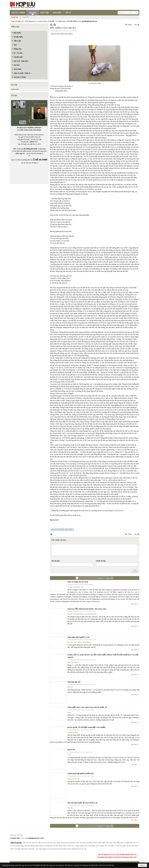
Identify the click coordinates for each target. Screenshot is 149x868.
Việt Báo (70, 808)
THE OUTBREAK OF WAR (78, 582)
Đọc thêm (134, 604)
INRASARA (15, 89)
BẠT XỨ (70, 687)
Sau (136, 25)
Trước (130, 25)
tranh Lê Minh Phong (84, 642)
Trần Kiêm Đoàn (73, 662)
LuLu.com (42, 149)
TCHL (69, 712)
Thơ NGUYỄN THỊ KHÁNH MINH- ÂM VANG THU (87, 609)
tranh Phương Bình (90, 614)
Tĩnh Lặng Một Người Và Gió (78, 637)
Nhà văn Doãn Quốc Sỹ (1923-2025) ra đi (82, 803)
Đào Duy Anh (72, 642)
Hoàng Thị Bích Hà (73, 779)
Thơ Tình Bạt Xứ (74, 682)
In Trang (51, 534)
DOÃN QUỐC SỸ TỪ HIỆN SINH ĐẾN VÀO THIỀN (86, 727)
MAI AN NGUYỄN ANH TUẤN (62, 34)
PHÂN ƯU (71, 750)
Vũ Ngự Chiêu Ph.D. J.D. (75, 587)
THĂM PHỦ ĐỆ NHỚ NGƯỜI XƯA (81, 774)
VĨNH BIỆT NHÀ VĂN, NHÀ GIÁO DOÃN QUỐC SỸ (87, 707)
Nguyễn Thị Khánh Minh (75, 614)
